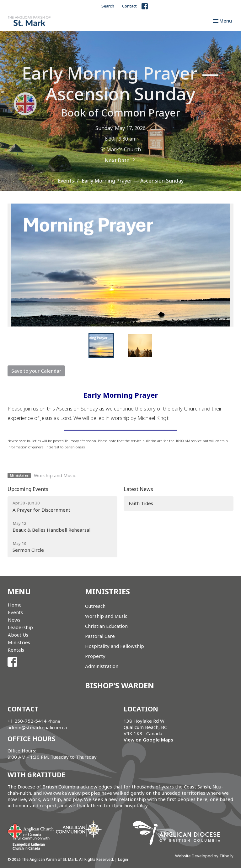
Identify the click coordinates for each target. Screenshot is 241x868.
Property (95, 656)
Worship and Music (55, 475)
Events (66, 181)
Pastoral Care (100, 636)
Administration (102, 666)
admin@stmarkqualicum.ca (37, 727)
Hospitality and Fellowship (115, 646)
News (14, 620)
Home (15, 605)
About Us (18, 635)
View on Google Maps (148, 740)
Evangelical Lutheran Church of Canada (29, 844)
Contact (129, 6)
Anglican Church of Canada (31, 830)
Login (123, 859)
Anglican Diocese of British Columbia (180, 834)
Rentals (16, 650)
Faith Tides (141, 503)
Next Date (121, 160)
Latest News (138, 489)
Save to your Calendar (36, 371)
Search (108, 6)
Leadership (20, 627)
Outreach (95, 606)
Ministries (19, 642)
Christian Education (106, 626)
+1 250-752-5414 (27, 721)
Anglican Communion (79, 829)
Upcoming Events (28, 489)
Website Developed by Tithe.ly (204, 856)
